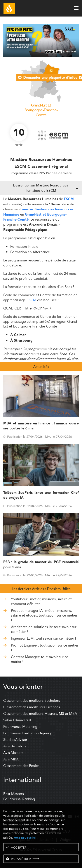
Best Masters (14, 794)
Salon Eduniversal (17, 720)
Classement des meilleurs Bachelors (32, 701)
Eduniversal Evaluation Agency (27, 733)
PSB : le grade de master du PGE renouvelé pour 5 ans (41, 565)
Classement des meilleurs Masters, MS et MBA (40, 714)
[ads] (41, 56)
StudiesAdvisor (15, 740)
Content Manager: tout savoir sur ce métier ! (40, 659)
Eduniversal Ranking (19, 799)
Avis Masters (13, 753)
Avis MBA (11, 759)
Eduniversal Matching (20, 727)
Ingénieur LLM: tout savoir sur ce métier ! (43, 639)
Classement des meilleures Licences (32, 707)
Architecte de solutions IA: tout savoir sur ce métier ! (44, 629)
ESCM (69, 199)
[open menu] (76, 8)
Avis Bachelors (15, 746)
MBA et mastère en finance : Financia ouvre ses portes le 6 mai (41, 426)
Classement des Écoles (21, 766)
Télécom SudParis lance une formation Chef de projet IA (41, 495)
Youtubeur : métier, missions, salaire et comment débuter (41, 602)
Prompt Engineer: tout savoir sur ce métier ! (45, 648)
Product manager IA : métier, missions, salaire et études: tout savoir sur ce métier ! (44, 616)
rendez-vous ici (25, 838)
